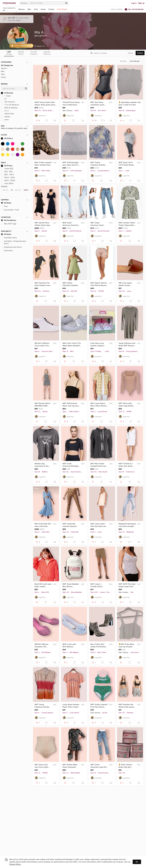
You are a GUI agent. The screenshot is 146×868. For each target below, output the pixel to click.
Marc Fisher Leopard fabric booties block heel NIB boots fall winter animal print (43, 164)
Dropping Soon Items (11, 247)
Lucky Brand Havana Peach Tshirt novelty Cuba (71, 706)
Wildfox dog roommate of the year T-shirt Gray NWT (41, 465)
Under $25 (7, 169)
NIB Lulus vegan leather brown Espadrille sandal (126, 284)
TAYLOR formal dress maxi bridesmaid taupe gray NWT (71, 104)
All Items (6, 203)
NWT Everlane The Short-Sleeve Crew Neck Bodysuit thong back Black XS (43, 284)
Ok (137, 862)
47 (4, 99)
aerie (5, 120)
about (130, 53)
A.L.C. (5, 111)
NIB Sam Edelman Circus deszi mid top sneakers (42, 344)
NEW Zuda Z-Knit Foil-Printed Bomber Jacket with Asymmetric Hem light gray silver (127, 164)
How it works (117, 9)
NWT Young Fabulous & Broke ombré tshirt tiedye (43, 706)
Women (22, 9)
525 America (8, 102)
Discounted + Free (10, 210)
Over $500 (7, 183)
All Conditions (9, 220)
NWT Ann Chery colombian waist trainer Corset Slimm (97, 104)
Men (29, 9)
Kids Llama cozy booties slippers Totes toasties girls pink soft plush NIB (98, 344)
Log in (134, 3)
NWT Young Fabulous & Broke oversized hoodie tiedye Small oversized (98, 164)
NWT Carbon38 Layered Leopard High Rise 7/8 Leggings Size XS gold (70, 525)
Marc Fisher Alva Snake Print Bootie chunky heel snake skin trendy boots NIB (98, 645)
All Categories (7, 65)
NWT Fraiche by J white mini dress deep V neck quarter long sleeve (127, 465)
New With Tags (9, 224)
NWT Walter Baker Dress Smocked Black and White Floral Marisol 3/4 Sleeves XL (70, 766)
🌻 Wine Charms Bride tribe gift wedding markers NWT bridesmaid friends (126, 766)
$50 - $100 (7, 175)
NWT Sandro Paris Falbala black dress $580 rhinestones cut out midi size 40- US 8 (43, 224)
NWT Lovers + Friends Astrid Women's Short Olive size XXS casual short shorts (99, 585)
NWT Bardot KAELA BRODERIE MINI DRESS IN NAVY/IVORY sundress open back (43, 405)
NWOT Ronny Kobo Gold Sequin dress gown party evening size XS (45, 104)
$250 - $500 (8, 180)
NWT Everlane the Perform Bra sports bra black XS (126, 706)
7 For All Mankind (10, 105)
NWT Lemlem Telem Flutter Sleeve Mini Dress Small (127, 224)
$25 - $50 (7, 172)
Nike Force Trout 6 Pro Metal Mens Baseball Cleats (72, 344)
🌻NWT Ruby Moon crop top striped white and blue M (126, 645)
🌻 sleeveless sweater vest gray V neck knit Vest (130, 104)
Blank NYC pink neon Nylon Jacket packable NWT (43, 585)
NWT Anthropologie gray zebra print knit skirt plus (71, 164)
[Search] (47, 3)
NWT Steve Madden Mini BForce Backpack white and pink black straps (71, 585)
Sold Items (7, 251)
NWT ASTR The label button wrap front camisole (127, 585)
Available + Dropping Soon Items (14, 242)
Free (4, 206)
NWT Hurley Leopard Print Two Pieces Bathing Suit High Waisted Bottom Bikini (99, 706)
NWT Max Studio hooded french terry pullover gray (99, 465)
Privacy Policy (15, 864)
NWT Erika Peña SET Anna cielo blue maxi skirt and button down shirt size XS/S (43, 525)
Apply (26, 190)
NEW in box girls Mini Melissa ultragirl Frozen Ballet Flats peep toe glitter (70, 645)
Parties (51, 9)
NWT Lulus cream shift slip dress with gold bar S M (99, 525)
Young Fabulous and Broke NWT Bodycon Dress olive (127, 344)
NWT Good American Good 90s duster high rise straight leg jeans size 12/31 (99, 766)
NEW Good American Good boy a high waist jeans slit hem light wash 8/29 (71, 224)
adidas (6, 117)
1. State (6, 96)
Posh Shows (62, 9)
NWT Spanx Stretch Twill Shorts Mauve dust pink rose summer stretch (99, 284)
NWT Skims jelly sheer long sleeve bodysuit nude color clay (127, 405)
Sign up (141, 3)
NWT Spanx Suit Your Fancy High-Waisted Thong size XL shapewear (43, 766)
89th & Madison (9, 108)
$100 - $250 (8, 178)
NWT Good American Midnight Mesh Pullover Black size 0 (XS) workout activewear (71, 465)
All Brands (7, 93)
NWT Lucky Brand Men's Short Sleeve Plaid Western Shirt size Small (98, 405)
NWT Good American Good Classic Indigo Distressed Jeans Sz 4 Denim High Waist (99, 224)
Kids (36, 9)
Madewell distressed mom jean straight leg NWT (127, 525)
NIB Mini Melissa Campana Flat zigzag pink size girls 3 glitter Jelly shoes (42, 645)
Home (43, 9)
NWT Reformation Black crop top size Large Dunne (70, 405)
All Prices (7, 166)
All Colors (7, 138)
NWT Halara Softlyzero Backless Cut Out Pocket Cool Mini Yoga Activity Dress (71, 284)
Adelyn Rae (7, 114)
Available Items (9, 238)
